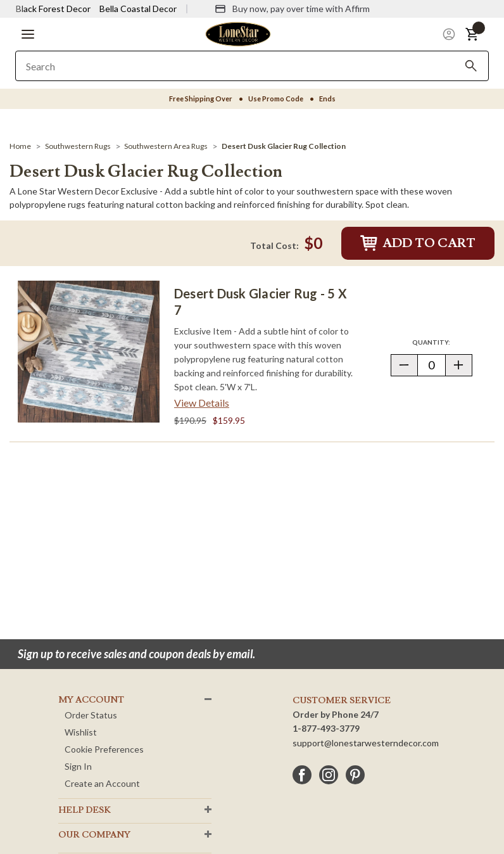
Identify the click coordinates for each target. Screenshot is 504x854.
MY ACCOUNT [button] (91, 700)
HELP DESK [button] (85, 810)
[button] (28, 34)
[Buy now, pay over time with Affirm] (292, 9)
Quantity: (442, 342)
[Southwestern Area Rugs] (166, 146)
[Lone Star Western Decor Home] (238, 33)
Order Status (91, 715)
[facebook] (302, 775)
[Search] (471, 66)
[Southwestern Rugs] (78, 146)
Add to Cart (418, 243)
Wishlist (81, 732)
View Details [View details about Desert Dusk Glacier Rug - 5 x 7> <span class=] (202, 403)
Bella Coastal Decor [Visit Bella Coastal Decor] (138, 9)
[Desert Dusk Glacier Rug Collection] (284, 146)
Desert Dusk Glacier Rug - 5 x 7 (261, 302)
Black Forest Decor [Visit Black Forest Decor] (53, 9)
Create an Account (102, 783)
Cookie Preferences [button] (104, 749)
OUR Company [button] (94, 835)
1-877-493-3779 (326, 728)
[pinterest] (355, 775)
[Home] (20, 146)
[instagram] (329, 775)
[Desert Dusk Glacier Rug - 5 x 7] (89, 352)
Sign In (78, 766)
